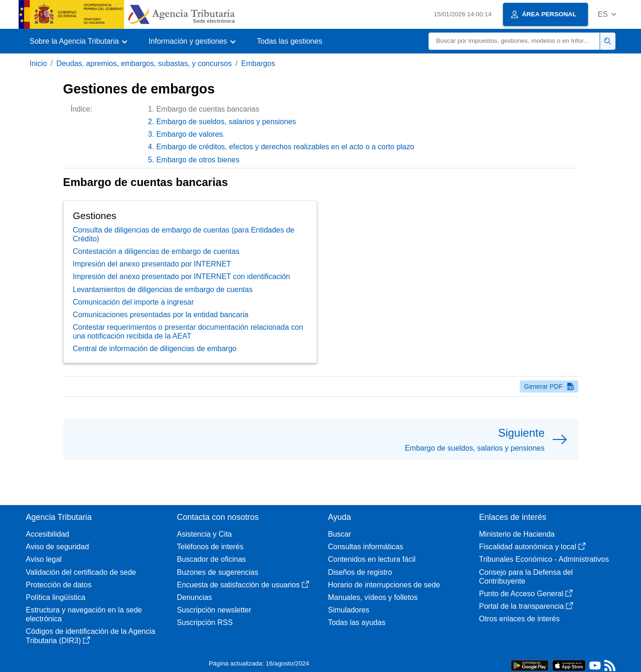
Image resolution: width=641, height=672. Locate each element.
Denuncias (195, 597)
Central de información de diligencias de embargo (155, 349)
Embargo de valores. (191, 134)
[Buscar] (514, 41)
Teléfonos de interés (210, 547)
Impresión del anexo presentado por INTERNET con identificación (182, 276)
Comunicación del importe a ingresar (134, 302)
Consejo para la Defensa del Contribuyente (526, 577)
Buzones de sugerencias (218, 572)
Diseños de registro (360, 572)
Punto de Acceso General (526, 594)
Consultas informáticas (366, 547)
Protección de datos (59, 585)
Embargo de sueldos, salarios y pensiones (226, 122)
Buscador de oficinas (212, 559)
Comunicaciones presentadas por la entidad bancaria (161, 315)
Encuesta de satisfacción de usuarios (243, 585)
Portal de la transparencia (526, 606)
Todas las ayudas (357, 622)
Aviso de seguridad (58, 547)
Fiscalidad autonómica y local (532, 547)
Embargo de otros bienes (198, 160)
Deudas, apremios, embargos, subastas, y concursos (144, 63)
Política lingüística (56, 597)
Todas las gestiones (290, 41)
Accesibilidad (48, 534)
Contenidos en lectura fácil (372, 559)
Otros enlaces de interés (519, 619)
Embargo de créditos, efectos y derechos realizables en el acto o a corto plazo (285, 147)
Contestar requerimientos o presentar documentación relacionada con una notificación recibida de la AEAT (188, 332)
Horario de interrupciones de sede (384, 585)
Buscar (340, 534)
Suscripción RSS (205, 622)
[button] (607, 14)
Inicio (38, 63)
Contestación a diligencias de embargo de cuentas (156, 251)
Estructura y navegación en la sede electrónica (84, 614)
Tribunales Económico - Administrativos (544, 559)
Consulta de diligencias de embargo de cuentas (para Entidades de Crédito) (184, 234)
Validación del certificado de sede (81, 572)
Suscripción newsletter (214, 610)
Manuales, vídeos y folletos (373, 597)
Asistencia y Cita (205, 534)
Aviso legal (44, 559)
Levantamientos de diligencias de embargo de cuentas (163, 289)
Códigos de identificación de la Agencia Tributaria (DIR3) (91, 636)
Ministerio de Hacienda (517, 534)
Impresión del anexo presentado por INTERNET (152, 264)
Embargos (258, 63)
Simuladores (349, 610)
